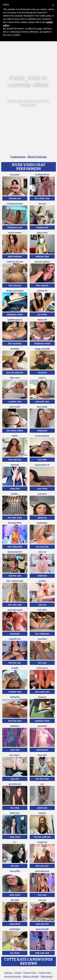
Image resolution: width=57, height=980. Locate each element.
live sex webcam (15, 373)
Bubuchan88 (42, 929)
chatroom (42, 576)
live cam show (15, 518)
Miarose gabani (42, 262)
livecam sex (15, 198)
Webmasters (47, 976)
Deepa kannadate (15, 291)
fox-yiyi (42, 204)
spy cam (15, 779)
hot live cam (15, 663)
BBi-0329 (15, 900)
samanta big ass (15, 262)
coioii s (42, 378)
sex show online (15, 431)
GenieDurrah (15, 784)
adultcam (42, 518)
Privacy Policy (30, 973)
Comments (18, 157)
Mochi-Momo (15, 233)
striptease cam (15, 227)
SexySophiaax (42, 436)
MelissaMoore (42, 871)
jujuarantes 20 (42, 465)
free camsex (42, 285)
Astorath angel (15, 610)
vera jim (42, 900)
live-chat (42, 460)
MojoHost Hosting (13, 976)
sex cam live (42, 547)
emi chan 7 (15, 755)
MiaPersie (42, 842)
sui (42, 784)
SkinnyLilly (15, 871)
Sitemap (8, 973)
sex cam (42, 663)
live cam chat (15, 605)
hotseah (15, 465)
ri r (15, 842)
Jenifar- (15, 494)
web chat (15, 750)
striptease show (15, 314)
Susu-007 (42, 755)
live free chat (15, 721)
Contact (18, 973)
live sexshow (15, 344)
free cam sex (15, 460)
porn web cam (42, 692)
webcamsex (42, 750)
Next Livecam (37, 157)
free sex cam (42, 866)
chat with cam (42, 402)
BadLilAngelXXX (15, 320)
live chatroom (42, 634)
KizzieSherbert (15, 552)
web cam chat (42, 953)
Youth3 (42, 581)
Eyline (15, 436)
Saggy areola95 (42, 349)
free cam (42, 895)
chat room (15, 837)
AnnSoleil (42, 726)
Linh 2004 (42, 610)
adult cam (42, 808)
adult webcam (15, 256)
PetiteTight (15, 929)
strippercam (42, 227)
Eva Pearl (15, 175)
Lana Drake (42, 407)
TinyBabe (15, 349)
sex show (42, 314)
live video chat (42, 198)
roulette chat (15, 402)
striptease (42, 431)
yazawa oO (42, 291)
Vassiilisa (42, 639)
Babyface (15, 726)
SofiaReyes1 (42, 668)
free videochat (15, 547)
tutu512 (42, 813)
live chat (15, 808)
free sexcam (15, 285)
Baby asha (42, 233)
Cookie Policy (45, 973)
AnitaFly (15, 668)
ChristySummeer (15, 204)
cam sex (42, 605)
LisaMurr (42, 697)
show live (15, 489)
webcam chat (42, 256)
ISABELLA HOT (15, 639)
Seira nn (42, 552)
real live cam (15, 576)
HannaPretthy (15, 523)
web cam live (42, 924)
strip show (15, 895)
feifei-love (15, 813)
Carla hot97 (15, 407)
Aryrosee (42, 494)
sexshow (42, 373)
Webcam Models (31, 976)
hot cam (15, 866)
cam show (42, 489)
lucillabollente (42, 175)
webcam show (42, 721)
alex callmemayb (15, 581)
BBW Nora (15, 378)
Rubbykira (15, 697)
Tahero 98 (42, 320)
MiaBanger (42, 523)
